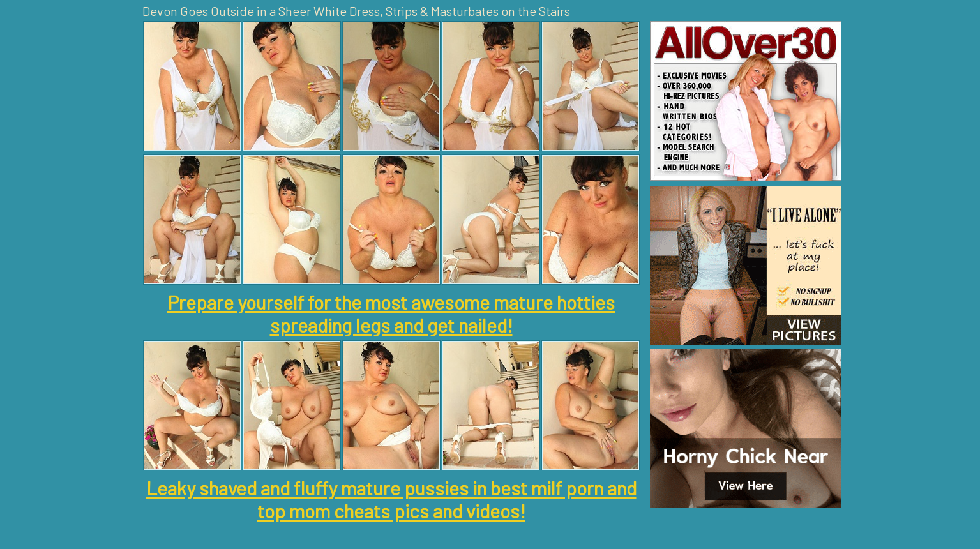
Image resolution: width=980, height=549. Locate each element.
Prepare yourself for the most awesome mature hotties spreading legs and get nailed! (391, 313)
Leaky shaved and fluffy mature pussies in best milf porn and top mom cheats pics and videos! (391, 499)
